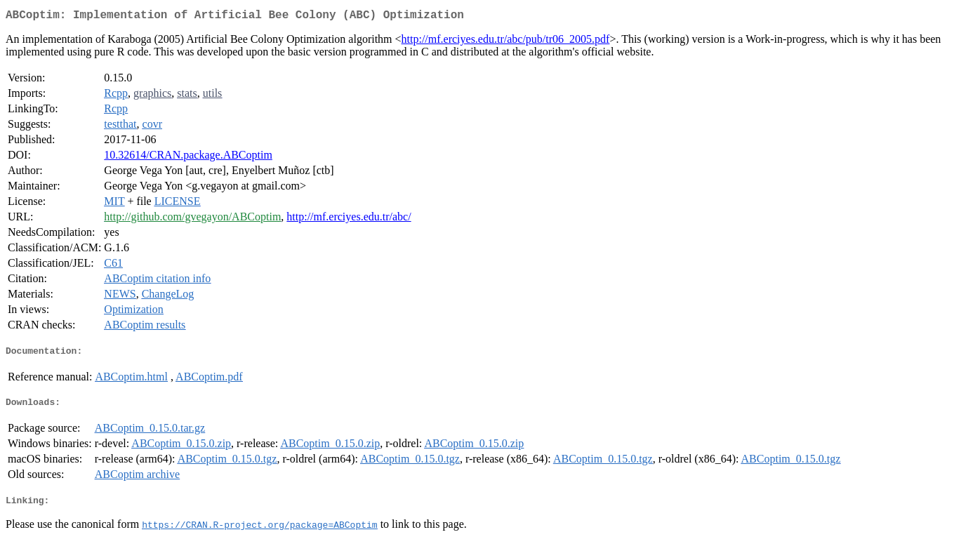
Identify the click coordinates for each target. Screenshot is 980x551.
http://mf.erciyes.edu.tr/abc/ (349, 219)
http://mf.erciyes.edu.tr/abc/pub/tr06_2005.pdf (506, 42)
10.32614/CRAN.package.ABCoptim (188, 158)
